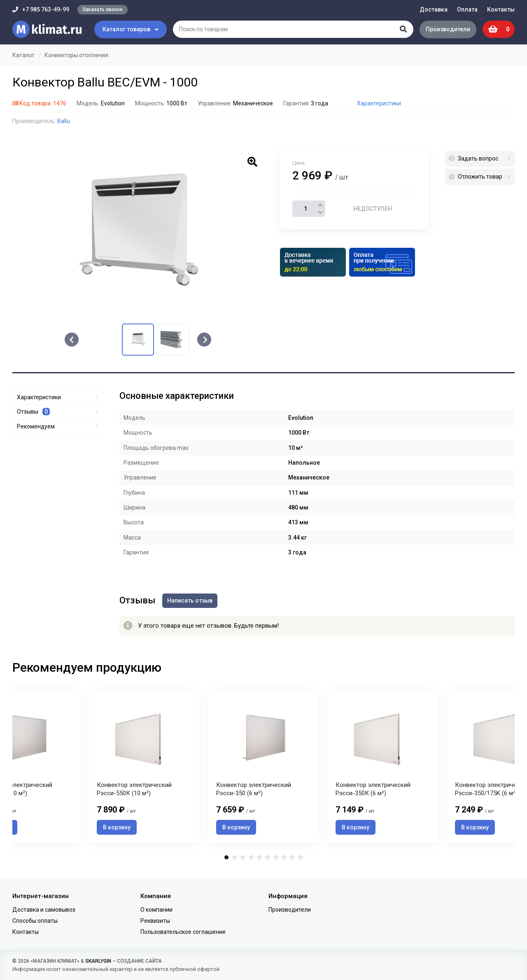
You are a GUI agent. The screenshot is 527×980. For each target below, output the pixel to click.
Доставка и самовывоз (44, 910)
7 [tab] (276, 860)
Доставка (434, 9)
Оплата (467, 9)
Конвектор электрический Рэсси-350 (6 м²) (254, 791)
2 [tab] (235, 860)
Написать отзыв (191, 600)
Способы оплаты (35, 921)
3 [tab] (243, 860)
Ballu (64, 121)
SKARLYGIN (98, 961)
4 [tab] (251, 860)
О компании (156, 910)
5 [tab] (259, 860)
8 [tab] (284, 860)
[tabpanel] (263, 767)
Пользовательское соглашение (183, 932)
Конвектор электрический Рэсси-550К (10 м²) (134, 791)
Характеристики (379, 103)
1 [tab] (226, 860)
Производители (447, 29)
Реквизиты (155, 921)
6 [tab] (268, 860)
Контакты (501, 9)
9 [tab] (292, 860)
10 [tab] (301, 860)
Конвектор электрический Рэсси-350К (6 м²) (373, 791)
